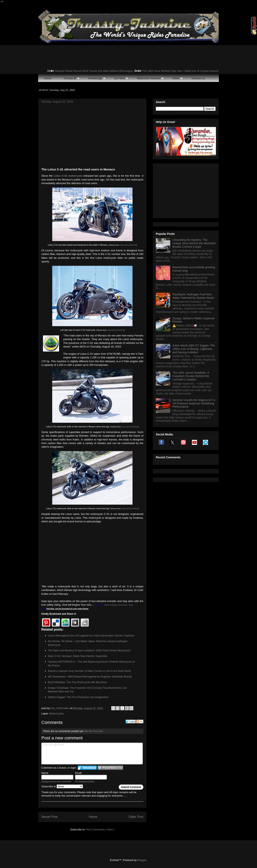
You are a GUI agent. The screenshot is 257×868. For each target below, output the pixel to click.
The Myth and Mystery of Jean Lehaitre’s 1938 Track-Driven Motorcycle (89, 650)
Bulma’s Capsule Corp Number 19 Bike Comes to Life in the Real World (89, 671)
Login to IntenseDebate (87, 768)
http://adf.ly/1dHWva (128, 245)
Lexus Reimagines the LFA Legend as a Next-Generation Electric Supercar (91, 636)
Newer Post (49, 817)
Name (45, 773)
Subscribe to (62, 786)
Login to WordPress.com (110, 768)
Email (78, 773)
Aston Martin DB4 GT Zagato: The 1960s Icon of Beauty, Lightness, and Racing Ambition (194, 349)
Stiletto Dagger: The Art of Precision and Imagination (78, 697)
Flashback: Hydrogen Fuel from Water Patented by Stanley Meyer (193, 296)
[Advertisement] (92, 137)
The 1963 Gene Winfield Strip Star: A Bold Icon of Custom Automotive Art (187, 71)
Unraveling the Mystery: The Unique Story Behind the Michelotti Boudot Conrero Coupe (194, 243)
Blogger (142, 860)
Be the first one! (94, 731)
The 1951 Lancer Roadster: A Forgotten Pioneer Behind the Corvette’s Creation (191, 376)
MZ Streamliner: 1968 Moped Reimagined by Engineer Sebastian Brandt (90, 677)
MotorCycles (56, 714)
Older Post (136, 817)
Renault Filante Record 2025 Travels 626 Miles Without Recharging (96, 71)
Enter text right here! (92, 754)
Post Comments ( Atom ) (100, 829)
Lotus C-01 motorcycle (68, 176)
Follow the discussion (140, 722)
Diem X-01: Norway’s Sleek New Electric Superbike (78, 656)
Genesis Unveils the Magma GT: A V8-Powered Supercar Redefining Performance (194, 403)
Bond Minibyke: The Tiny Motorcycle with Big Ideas (77, 682)
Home (93, 817)
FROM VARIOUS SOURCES (116, 605)
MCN (131, 605)
